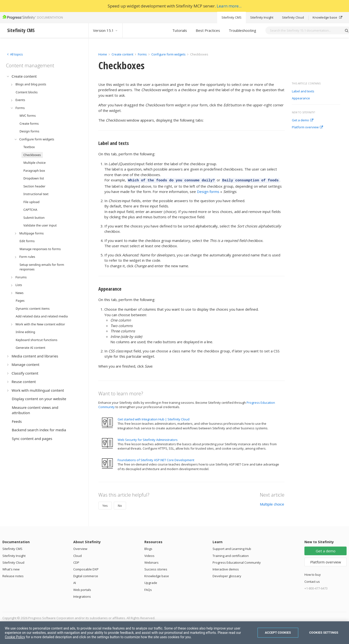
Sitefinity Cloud (293, 17)
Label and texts (303, 91)
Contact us (312, 581)
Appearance (301, 98)
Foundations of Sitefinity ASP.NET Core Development (156, 459)
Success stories (156, 569)
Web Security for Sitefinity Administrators (148, 439)
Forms (142, 54)
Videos (149, 555)
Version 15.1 (106, 30)
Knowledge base (327, 17)
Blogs (148, 548)
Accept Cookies (278, 633)
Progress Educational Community (237, 562)
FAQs (148, 589)
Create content (122, 54)
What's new (11, 569)
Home (103, 54)
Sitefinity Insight (262, 17)
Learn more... (229, 6)
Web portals (82, 589)
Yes (105, 505)
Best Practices (208, 30)
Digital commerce (86, 575)
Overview (80, 548)
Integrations (82, 596)
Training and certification (231, 555)
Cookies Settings (324, 633)
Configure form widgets (168, 54)
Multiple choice (272, 503)
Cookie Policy (15, 637)
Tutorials (180, 30)
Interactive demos (226, 569)
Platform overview (307, 127)
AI (75, 582)
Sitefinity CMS (232, 17)
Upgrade (151, 582)
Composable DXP (86, 569)
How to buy (313, 574)
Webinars (151, 562)
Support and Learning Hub (232, 548)
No (120, 505)
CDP (76, 562)
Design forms (208, 191)
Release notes (13, 575)
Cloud (77, 555)
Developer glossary (227, 575)
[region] (174, 633)
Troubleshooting (242, 30)
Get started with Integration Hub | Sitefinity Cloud (154, 418)
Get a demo (303, 120)
